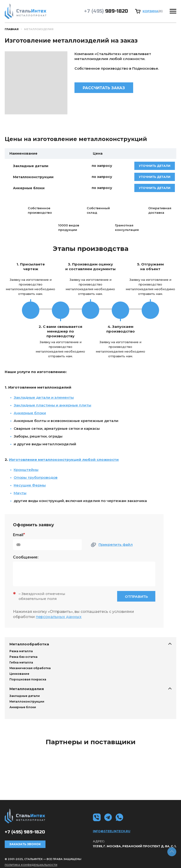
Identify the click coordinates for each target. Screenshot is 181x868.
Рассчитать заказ (104, 88)
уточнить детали (155, 166)
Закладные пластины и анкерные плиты (52, 405)
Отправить (136, 597)
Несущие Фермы (30, 485)
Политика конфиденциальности (31, 865)
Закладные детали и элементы (44, 397)
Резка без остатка (23, 657)
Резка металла (21, 651)
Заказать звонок (25, 844)
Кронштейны (26, 470)
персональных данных (59, 617)
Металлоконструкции (27, 701)
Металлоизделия (27, 689)
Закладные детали (25, 696)
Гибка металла (21, 662)
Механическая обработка (30, 668)
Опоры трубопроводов (36, 477)
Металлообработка (29, 644)
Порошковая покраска (28, 679)
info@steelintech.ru (112, 831)
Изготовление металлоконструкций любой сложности (64, 460)
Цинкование (19, 674)
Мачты (20, 493)
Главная (12, 29)
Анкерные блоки (23, 707)
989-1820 (106, 11)
